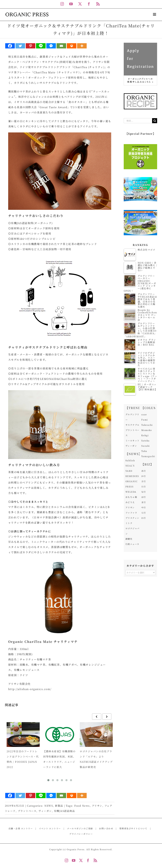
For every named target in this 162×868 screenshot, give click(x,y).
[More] (82, 46)
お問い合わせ (106, 828)
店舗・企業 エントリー (21, 828)
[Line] (41, 46)
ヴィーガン (45, 811)
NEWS (49, 806)
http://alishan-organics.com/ (30, 689)
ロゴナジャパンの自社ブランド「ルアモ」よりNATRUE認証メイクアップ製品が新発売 (96, 759)
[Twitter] (20, 46)
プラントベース (27, 811)
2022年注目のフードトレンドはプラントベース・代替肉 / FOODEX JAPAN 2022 (23, 759)
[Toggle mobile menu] (155, 14)
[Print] (72, 46)
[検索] (155, 121)
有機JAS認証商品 (64, 811)
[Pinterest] (31, 46)
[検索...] (138, 121)
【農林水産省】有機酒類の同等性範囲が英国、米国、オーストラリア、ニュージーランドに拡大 (59, 759)
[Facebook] (10, 46)
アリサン (97, 806)
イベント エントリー (50, 828)
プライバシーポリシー (81, 834)
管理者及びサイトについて (133, 828)
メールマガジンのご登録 (80, 828)
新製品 (59, 806)
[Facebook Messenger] (51, 46)
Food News (82, 806)
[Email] (61, 46)
